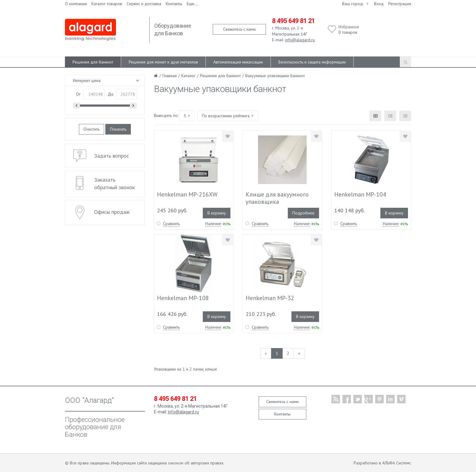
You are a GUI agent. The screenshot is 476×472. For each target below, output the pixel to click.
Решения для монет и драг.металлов (163, 62)
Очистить (92, 129)
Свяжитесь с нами (239, 29)
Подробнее (303, 213)
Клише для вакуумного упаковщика (277, 198)
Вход (379, 4)
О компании (76, 4)
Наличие (213, 224)
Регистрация (400, 4)
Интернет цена (87, 80)
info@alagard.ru (300, 40)
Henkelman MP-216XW (187, 194)
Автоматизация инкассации (238, 62)
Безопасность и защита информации (312, 62)
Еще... (192, 4)
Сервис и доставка (144, 4)
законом (176, 463)
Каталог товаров (107, 4)
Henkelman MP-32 (270, 298)
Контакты (174, 4)
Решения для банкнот (93, 62)
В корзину (217, 213)
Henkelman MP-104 (360, 194)
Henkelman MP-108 (183, 298)
